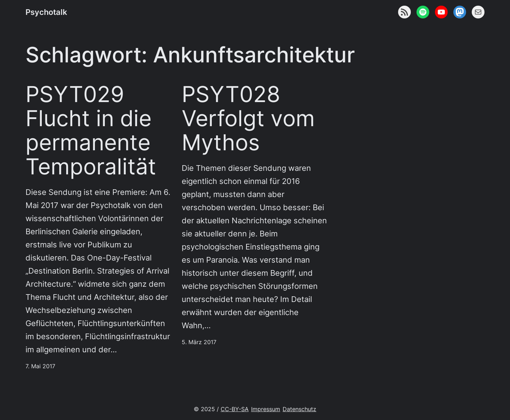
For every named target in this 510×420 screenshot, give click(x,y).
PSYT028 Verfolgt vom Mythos (248, 118)
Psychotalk (46, 12)
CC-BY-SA (235, 409)
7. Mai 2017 (40, 366)
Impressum (266, 409)
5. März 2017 (199, 342)
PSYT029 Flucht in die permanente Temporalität (91, 130)
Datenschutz (299, 409)
